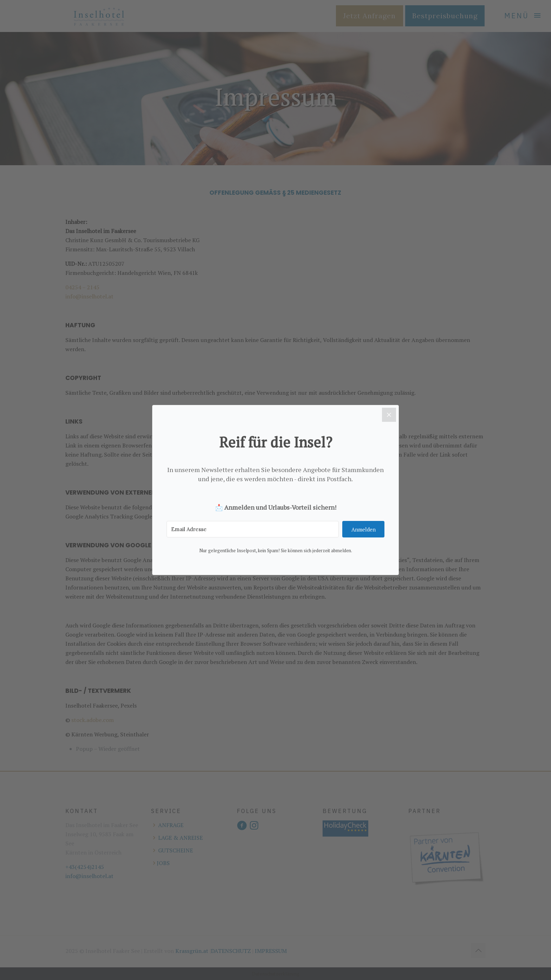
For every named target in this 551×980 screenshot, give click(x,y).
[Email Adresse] (253, 530)
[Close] (389, 415)
